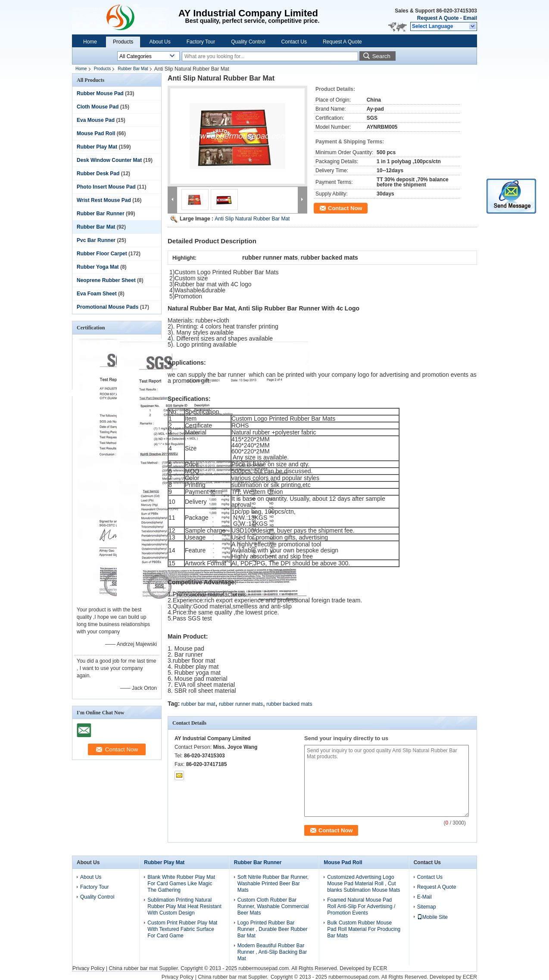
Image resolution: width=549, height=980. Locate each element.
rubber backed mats (289, 704)
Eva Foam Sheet (97, 294)
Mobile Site (432, 917)
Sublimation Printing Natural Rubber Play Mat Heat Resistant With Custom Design (184, 906)
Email (470, 18)
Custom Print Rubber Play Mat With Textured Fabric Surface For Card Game (182, 929)
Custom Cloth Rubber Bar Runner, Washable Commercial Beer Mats (273, 906)
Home (90, 42)
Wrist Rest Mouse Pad (104, 200)
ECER (380, 968)
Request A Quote (438, 18)
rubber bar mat (198, 704)
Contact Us (294, 42)
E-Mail (424, 897)
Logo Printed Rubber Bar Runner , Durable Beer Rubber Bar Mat (273, 929)
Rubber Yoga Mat (98, 267)
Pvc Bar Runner (96, 240)
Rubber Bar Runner (101, 214)
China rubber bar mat (133, 968)
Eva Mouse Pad (96, 120)
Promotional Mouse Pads (108, 307)
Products (123, 42)
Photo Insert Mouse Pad (106, 187)
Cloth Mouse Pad (98, 107)
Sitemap (427, 907)
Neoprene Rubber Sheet (106, 280)
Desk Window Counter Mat (109, 160)
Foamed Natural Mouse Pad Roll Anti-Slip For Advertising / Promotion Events (361, 906)
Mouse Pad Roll (96, 133)
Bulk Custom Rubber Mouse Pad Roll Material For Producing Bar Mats (364, 929)
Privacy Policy (89, 968)
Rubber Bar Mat (133, 69)
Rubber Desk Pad (98, 174)
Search (381, 56)
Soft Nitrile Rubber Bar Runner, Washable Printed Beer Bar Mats (273, 884)
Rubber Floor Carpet (102, 254)
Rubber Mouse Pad (100, 93)
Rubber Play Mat (97, 147)
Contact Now (345, 208)
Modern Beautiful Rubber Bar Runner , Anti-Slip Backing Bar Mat (272, 952)
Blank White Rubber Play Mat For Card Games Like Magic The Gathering (181, 884)
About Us (160, 42)
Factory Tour (201, 42)
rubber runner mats (241, 704)
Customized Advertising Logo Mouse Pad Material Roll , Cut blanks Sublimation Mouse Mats (363, 884)
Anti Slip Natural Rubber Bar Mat (252, 219)
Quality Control (248, 42)
